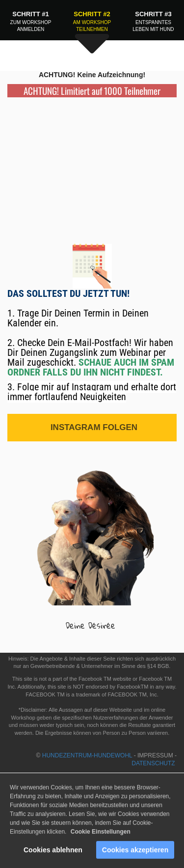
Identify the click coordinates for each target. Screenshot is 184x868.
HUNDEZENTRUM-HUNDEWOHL (87, 755)
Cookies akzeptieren (135, 852)
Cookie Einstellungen (101, 834)
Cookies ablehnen (53, 852)
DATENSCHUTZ (154, 763)
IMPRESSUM (155, 755)
